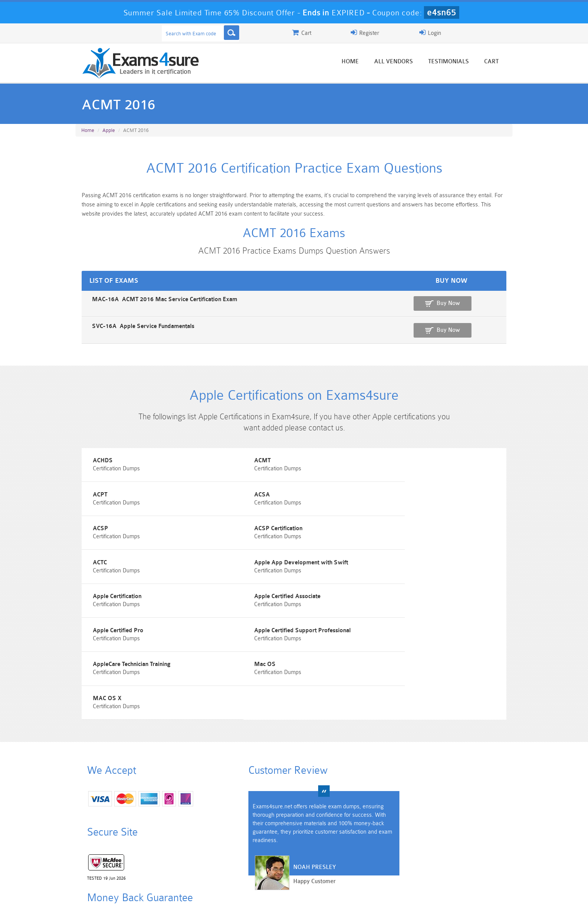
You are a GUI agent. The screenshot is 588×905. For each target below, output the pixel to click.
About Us (115, 892)
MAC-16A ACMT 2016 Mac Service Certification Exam (150, 304)
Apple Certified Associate (114, 572)
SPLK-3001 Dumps (403, 860)
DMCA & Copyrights (298, 892)
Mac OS (242, 607)
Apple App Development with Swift (278, 538)
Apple (109, 131)
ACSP (239, 503)
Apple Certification (405, 538)
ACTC (88, 538)
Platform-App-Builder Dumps (112, 863)
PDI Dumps (185, 860)
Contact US (248, 892)
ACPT (388, 469)
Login (463, 33)
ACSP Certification (405, 503)
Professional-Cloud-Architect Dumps (330, 850)
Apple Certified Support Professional (429, 572)
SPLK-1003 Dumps (331, 860)
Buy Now (482, 307)
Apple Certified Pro (256, 572)
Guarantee (152, 892)
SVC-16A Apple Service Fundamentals (129, 330)
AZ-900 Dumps (258, 860)
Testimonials (460, 62)
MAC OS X (395, 607)
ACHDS (91, 469)
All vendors (405, 62)
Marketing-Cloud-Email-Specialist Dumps (476, 850)
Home (362, 62)
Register (424, 33)
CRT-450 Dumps (403, 846)
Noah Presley (291, 778)
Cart (503, 62)
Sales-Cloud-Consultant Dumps (258, 850)
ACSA (89, 503)
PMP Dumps (112, 846)
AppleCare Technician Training (120, 607)
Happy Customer (291, 792)
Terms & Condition (199, 892)
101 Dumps (185, 846)
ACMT (239, 469)
